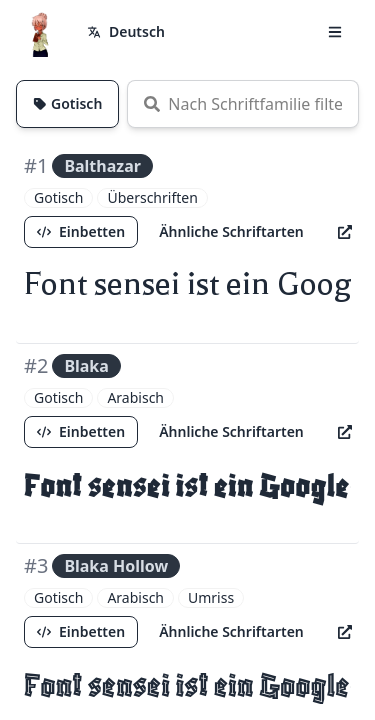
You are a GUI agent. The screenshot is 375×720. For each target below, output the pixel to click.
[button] (335, 32)
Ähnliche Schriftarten (231, 231)
